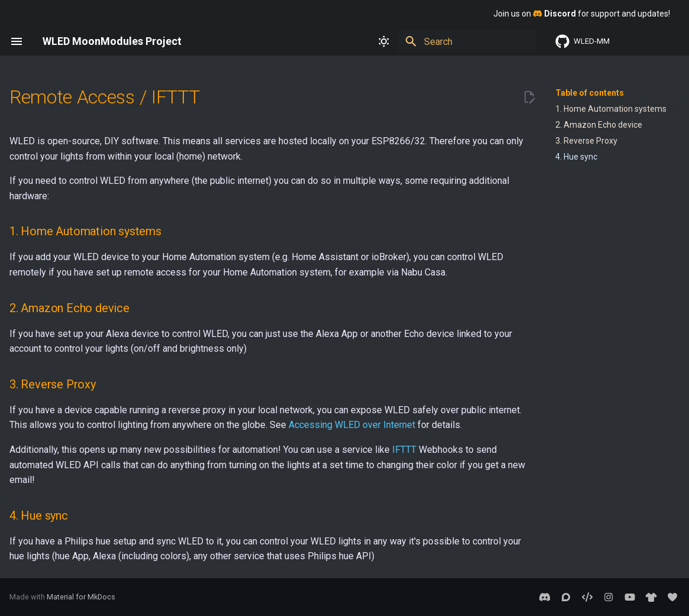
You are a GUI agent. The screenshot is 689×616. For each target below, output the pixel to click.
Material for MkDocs (81, 597)
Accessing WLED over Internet (352, 425)
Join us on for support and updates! (582, 14)
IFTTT (404, 450)
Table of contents (590, 93)
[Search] (467, 41)
